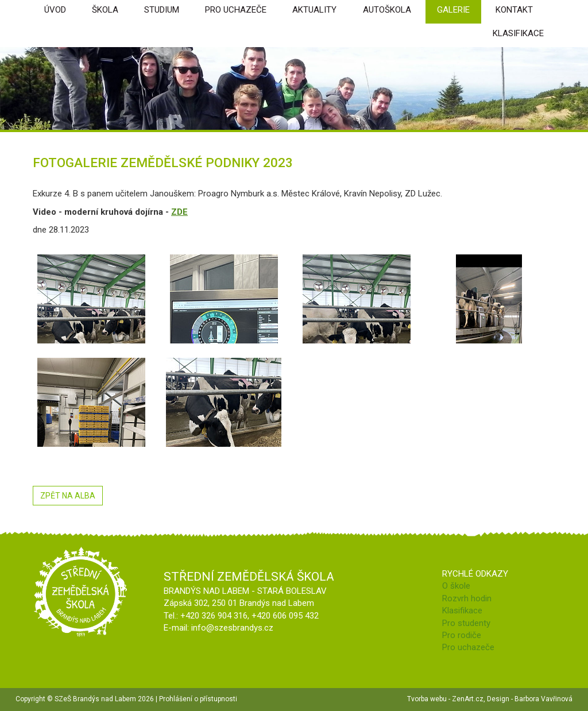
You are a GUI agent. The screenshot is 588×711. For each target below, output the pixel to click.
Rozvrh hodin (467, 598)
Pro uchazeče (236, 10)
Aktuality (314, 10)
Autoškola (387, 10)
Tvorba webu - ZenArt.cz (445, 699)
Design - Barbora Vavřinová (530, 699)
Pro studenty (466, 623)
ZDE (179, 212)
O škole (456, 586)
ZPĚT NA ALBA (68, 496)
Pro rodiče (462, 635)
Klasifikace (518, 33)
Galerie (453, 10)
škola (105, 10)
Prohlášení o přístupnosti (198, 699)
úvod (55, 10)
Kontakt (514, 10)
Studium (162, 10)
